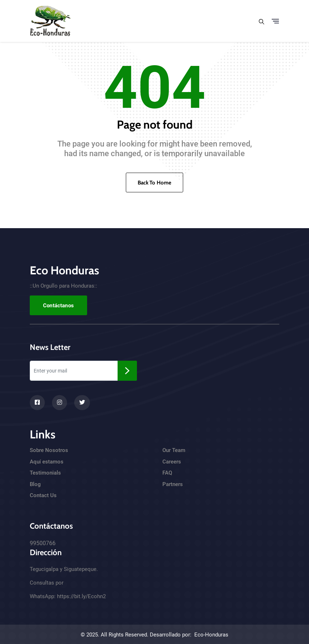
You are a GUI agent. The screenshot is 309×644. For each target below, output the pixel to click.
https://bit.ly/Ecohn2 (81, 596)
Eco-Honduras (211, 635)
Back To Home (155, 183)
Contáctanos (58, 306)
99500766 (43, 543)
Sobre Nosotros (49, 450)
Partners (173, 484)
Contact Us (43, 495)
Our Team (174, 450)
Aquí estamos (47, 462)
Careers (172, 462)
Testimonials (45, 473)
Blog (35, 484)
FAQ (167, 473)
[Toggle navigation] (275, 21)
